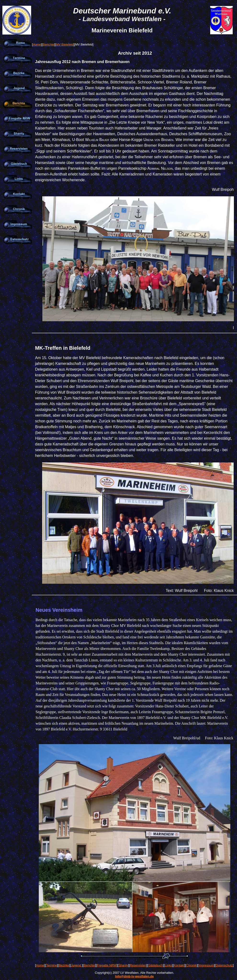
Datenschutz (224, 965)
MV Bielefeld (65, 44)
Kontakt (179, 965)
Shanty (123, 965)
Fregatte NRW (107, 965)
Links (168, 965)
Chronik (191, 965)
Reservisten (138, 965)
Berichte (49, 44)
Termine (51, 965)
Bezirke (64, 965)
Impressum (206, 965)
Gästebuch (155, 965)
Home (37, 44)
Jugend (76, 965)
